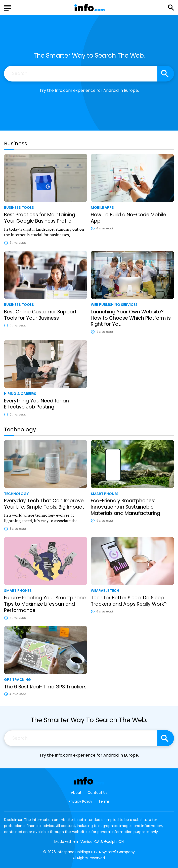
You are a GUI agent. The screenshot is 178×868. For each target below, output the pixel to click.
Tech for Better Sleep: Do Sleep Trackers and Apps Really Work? (129, 601)
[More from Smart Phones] (132, 493)
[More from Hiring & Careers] (46, 393)
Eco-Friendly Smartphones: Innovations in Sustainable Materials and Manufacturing (125, 507)
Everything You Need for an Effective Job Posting (36, 404)
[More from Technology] (46, 493)
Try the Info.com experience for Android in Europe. (89, 90)
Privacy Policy (80, 801)
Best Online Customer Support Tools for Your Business (40, 315)
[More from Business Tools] (46, 207)
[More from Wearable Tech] (132, 590)
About (76, 793)
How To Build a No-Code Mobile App (128, 218)
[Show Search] (171, 8)
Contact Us (97, 793)
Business (16, 144)
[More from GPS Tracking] (46, 679)
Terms (104, 801)
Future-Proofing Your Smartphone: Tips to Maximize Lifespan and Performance (45, 604)
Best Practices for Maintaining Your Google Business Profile (40, 218)
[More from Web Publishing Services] (132, 304)
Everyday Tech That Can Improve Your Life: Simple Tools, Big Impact (44, 504)
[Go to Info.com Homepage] (90, 8)
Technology (20, 430)
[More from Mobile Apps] (132, 207)
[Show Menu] (7, 7)
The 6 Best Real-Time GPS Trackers (45, 687)
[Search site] (166, 73)
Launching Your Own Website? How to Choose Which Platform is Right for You (131, 318)
